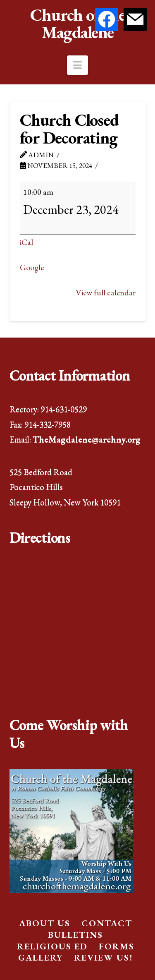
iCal (26, 242)
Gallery (41, 957)
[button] (77, 65)
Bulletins (75, 935)
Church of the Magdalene (78, 24)
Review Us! (103, 957)
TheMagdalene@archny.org (87, 439)
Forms (117, 946)
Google (32, 267)
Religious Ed (52, 946)
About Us (45, 923)
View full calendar (106, 292)
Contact (107, 923)
